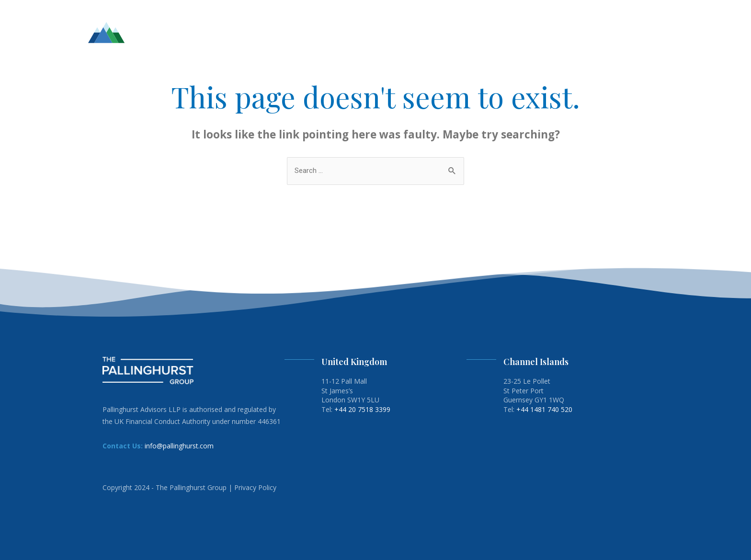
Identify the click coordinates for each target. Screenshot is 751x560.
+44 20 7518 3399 (362, 409)
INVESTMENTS (484, 32)
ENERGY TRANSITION (574, 32)
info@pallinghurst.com (179, 446)
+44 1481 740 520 (544, 409)
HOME (412, 32)
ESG (523, 32)
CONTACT (636, 32)
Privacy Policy (255, 487)
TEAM (441, 32)
